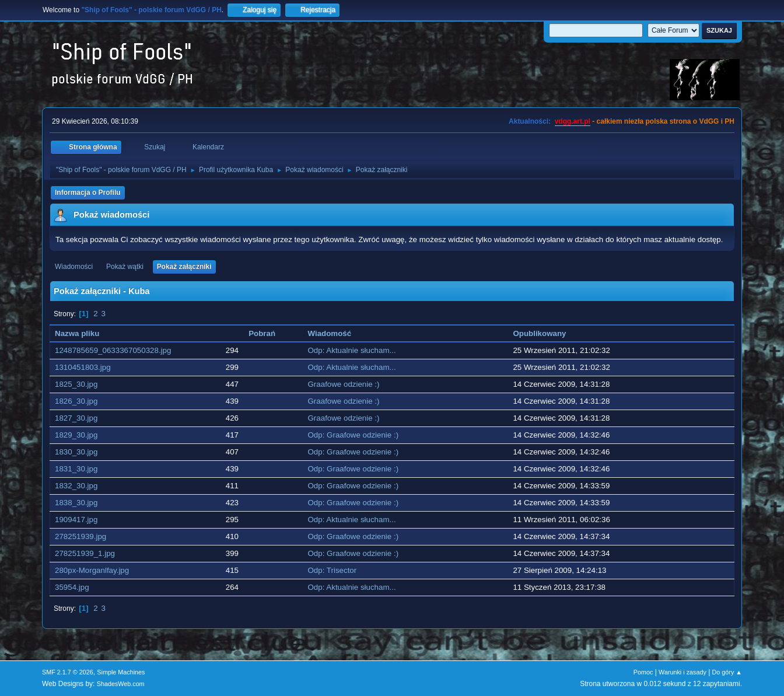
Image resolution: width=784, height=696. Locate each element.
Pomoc (643, 672)
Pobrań (262, 333)
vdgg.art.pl (573, 121)
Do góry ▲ (727, 672)
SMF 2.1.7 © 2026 (68, 672)
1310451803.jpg (83, 367)
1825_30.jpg (76, 384)
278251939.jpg (80, 536)
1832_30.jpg (76, 486)
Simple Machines (121, 672)
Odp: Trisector (332, 570)
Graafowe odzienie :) (344, 384)
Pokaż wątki (125, 267)
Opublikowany (539, 333)
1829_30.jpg (76, 435)
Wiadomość (330, 333)
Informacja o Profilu (88, 193)
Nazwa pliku (83, 333)
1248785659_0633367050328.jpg (113, 350)
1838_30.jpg (76, 503)
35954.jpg (72, 587)
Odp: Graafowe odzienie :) (353, 435)
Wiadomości (74, 267)
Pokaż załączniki (184, 267)
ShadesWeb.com (121, 684)
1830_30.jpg (76, 452)
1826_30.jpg (76, 401)
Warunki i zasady (682, 672)
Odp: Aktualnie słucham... (352, 350)
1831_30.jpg (76, 469)
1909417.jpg (76, 520)
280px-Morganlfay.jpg (92, 570)
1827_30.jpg (76, 418)
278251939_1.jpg (85, 553)
